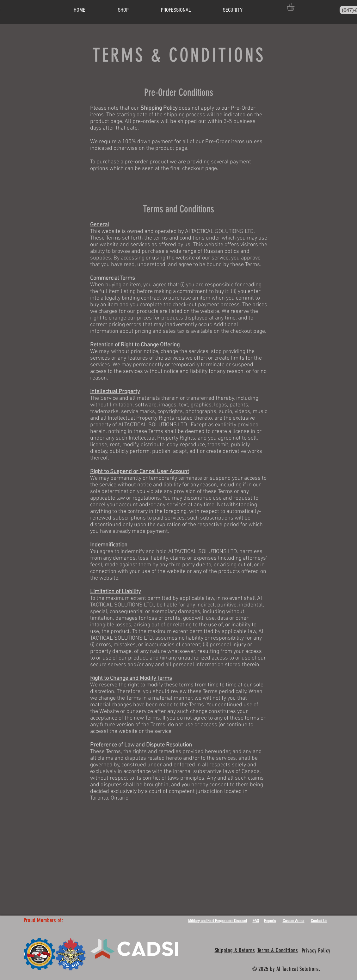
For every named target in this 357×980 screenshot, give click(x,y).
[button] (295, 7)
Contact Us (319, 921)
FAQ (256, 921)
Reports (270, 921)
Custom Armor (294, 921)
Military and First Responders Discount (218, 921)
